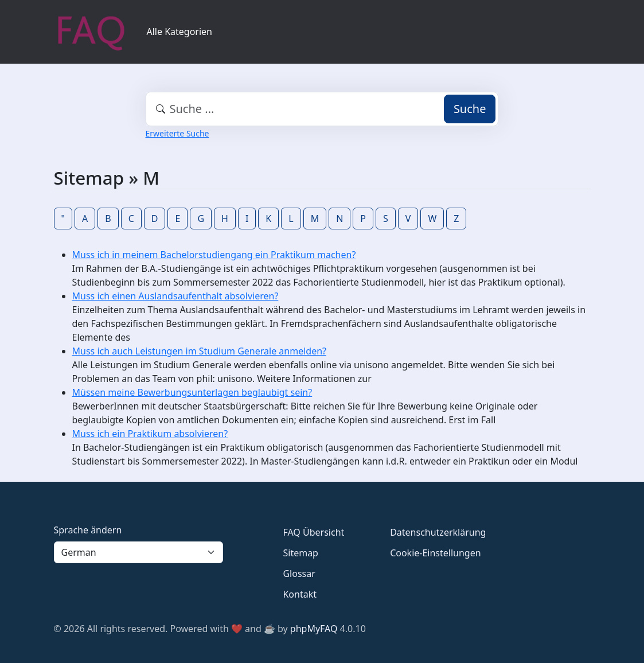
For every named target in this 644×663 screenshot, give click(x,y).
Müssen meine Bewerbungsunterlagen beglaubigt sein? (192, 392)
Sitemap (300, 553)
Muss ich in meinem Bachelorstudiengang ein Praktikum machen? (214, 255)
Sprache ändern (88, 530)
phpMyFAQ (314, 629)
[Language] (139, 552)
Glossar (299, 574)
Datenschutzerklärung (438, 532)
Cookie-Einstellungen (435, 553)
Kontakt (300, 594)
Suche (470, 109)
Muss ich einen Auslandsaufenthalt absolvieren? (175, 296)
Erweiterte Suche (177, 133)
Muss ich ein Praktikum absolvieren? (150, 434)
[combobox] (322, 109)
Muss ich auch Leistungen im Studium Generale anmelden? (200, 351)
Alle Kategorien (180, 32)
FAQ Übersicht (313, 532)
